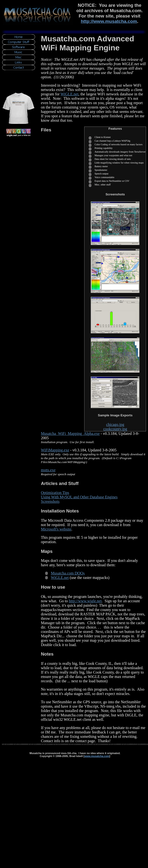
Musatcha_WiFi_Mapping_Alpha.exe (70, 434)
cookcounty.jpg (115, 429)
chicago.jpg (115, 425)
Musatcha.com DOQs (68, 573)
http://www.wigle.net (85, 601)
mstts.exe (48, 470)
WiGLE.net (70, 94)
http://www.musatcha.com (109, 21)
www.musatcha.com (97, 756)
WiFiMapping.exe (55, 450)
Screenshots (50, 501)
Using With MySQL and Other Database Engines (79, 497)
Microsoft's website (56, 529)
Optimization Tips (55, 493)
